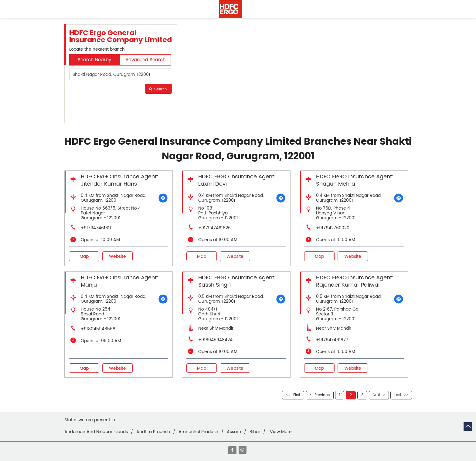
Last (398, 395)
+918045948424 (215, 340)
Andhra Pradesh (153, 432)
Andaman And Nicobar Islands (96, 432)
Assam (234, 432)
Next (377, 395)
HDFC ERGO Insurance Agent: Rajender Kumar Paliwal (355, 281)
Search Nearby (94, 60)
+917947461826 (214, 228)
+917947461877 (332, 340)
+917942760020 (333, 228)
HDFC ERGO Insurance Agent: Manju (119, 281)
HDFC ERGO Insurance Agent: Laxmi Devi (237, 180)
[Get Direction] (163, 198)
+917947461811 (96, 228)
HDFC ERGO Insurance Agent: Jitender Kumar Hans (119, 180)
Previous (322, 395)
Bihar (255, 432)
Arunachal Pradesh (198, 432)
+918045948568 (98, 329)
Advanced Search (145, 60)
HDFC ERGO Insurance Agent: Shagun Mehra (355, 180)
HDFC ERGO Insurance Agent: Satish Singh (237, 281)
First (297, 395)
